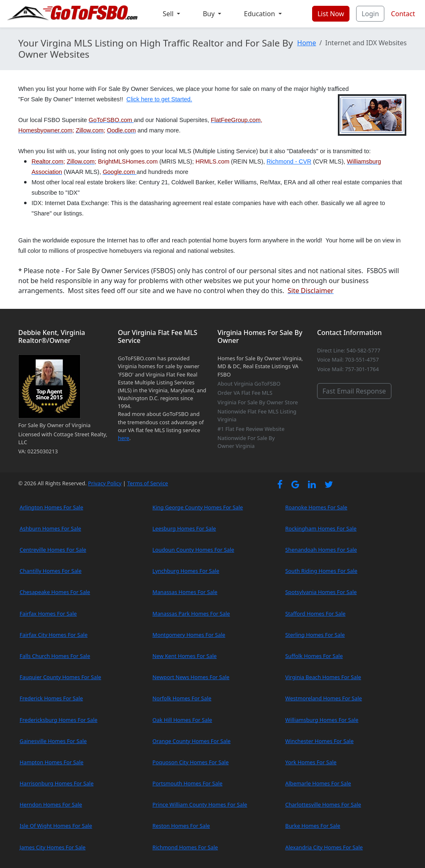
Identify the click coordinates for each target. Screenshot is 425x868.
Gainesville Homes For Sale (53, 741)
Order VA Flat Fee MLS (245, 393)
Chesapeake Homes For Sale (55, 592)
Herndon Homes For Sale (51, 804)
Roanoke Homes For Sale (316, 507)
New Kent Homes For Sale (184, 656)
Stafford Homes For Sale (315, 614)
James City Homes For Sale (53, 847)
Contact (403, 14)
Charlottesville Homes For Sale (323, 804)
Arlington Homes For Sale (51, 507)
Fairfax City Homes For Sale (54, 635)
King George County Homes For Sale (198, 507)
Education (260, 14)
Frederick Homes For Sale (51, 698)
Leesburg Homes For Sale (184, 528)
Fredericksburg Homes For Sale (58, 720)
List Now (331, 14)
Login (370, 14)
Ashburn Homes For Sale (50, 528)
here (123, 438)
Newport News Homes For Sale (191, 677)
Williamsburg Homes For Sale (322, 720)
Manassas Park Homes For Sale (191, 614)
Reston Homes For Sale (181, 826)
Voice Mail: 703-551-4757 (348, 359)
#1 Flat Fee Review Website (251, 429)
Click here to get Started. (159, 99)
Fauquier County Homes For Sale (60, 677)
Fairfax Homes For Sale (48, 614)
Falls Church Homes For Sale (55, 656)
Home (307, 43)
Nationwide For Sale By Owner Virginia (246, 442)
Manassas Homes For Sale (185, 592)
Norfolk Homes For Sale (182, 698)
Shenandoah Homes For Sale (321, 550)
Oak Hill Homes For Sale (182, 720)
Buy (210, 14)
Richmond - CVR (289, 161)
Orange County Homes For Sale (191, 741)
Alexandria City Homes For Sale (324, 847)
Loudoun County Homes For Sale (193, 550)
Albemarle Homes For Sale (318, 783)
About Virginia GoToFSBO (249, 384)
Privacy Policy (105, 483)
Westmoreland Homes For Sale (324, 698)
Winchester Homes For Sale (319, 741)
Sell (169, 14)
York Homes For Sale (311, 762)
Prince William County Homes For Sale (200, 804)
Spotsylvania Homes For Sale (321, 592)
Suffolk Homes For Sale (314, 656)
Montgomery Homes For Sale (189, 635)
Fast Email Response (354, 391)
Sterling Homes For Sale (315, 635)
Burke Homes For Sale (313, 826)
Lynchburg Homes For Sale (186, 571)
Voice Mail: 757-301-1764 (348, 369)
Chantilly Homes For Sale (50, 571)
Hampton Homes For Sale (51, 762)
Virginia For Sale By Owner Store (258, 402)
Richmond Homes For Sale (185, 847)
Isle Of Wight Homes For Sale (56, 826)
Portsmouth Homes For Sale (187, 783)
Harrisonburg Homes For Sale (56, 783)
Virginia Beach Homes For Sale (323, 677)
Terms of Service (147, 483)
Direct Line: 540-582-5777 (349, 350)
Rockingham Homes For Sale (321, 528)
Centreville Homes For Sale (53, 550)
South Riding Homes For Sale (321, 571)
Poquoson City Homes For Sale (191, 762)
